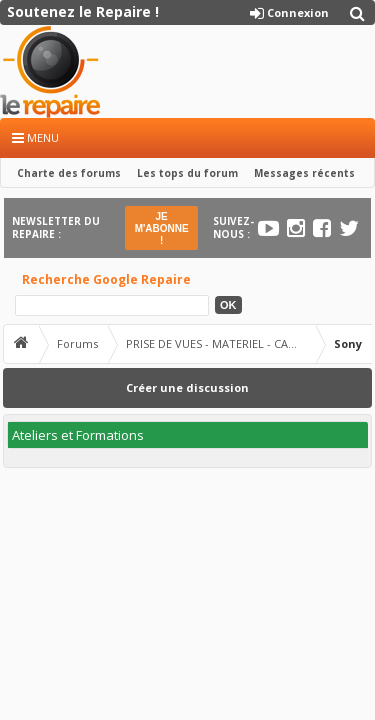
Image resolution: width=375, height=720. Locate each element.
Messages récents (304, 173)
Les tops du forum (187, 173)
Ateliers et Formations (78, 435)
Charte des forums (69, 173)
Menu (35, 137)
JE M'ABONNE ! (162, 228)
